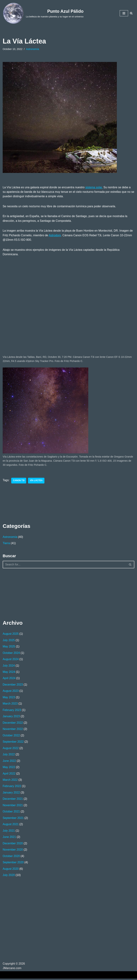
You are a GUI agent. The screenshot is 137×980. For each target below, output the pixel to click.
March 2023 (10, 704)
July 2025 (9, 641)
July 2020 (9, 876)
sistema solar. (95, 187)
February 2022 (12, 787)
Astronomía (33, 49)
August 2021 (11, 825)
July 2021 (9, 832)
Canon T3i (19, 481)
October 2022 (11, 736)
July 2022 (9, 755)
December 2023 (13, 685)
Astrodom (55, 235)
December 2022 (13, 723)
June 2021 (9, 838)
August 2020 (11, 870)
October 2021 (11, 813)
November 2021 (13, 806)
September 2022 (13, 743)
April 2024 (9, 679)
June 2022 (9, 762)
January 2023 (11, 717)
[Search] (131, 13)
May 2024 (9, 672)
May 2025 (9, 647)
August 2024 (11, 660)
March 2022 (10, 781)
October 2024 (11, 653)
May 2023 (9, 698)
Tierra (6, 544)
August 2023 (11, 692)
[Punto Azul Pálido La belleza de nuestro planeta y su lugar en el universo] (43, 13)
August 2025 (11, 634)
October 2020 (11, 857)
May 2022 (9, 768)
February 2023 (12, 711)
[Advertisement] (21, 594)
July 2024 (9, 666)
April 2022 (9, 774)
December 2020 (13, 844)
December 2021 (13, 800)
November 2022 (13, 730)
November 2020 (13, 851)
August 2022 (11, 749)
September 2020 (13, 864)
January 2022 (11, 794)
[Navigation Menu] (124, 13)
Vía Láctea (36, 481)
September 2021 (13, 819)
